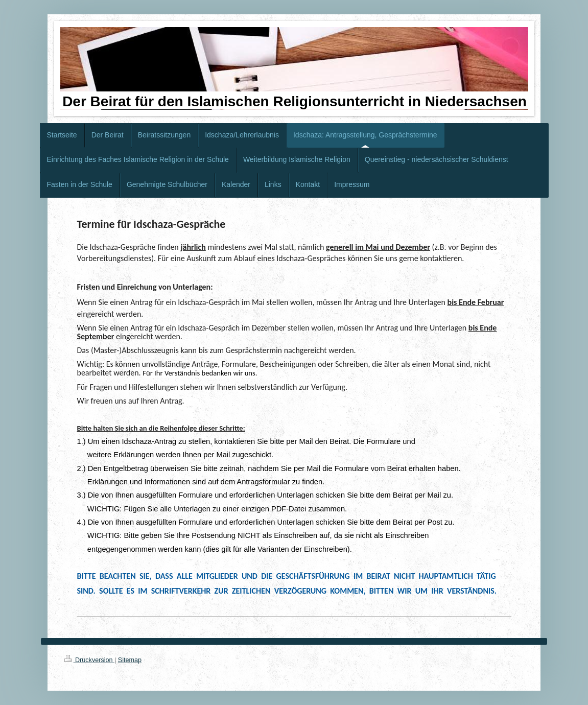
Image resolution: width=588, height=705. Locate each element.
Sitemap (130, 660)
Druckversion (89, 660)
